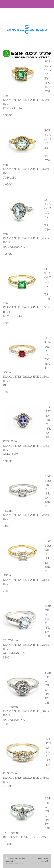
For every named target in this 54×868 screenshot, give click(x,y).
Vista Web (44, 861)
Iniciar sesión (43, 858)
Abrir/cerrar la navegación (27, 4)
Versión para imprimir (16, 859)
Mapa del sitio (11, 861)
